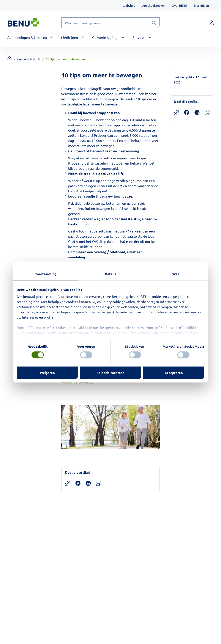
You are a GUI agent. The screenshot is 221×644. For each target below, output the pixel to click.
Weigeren (47, 373)
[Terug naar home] (9, 58)
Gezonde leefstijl (29, 59)
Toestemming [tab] (46, 274)
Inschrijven (201, 5)
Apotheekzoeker (154, 5)
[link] (212, 23)
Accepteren (174, 373)
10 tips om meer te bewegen (65, 59)
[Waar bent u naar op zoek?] (110, 23)
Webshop (129, 5)
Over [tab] (175, 274)
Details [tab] (110, 274)
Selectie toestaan (110, 373)
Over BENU (179, 5)
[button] (31, 38)
